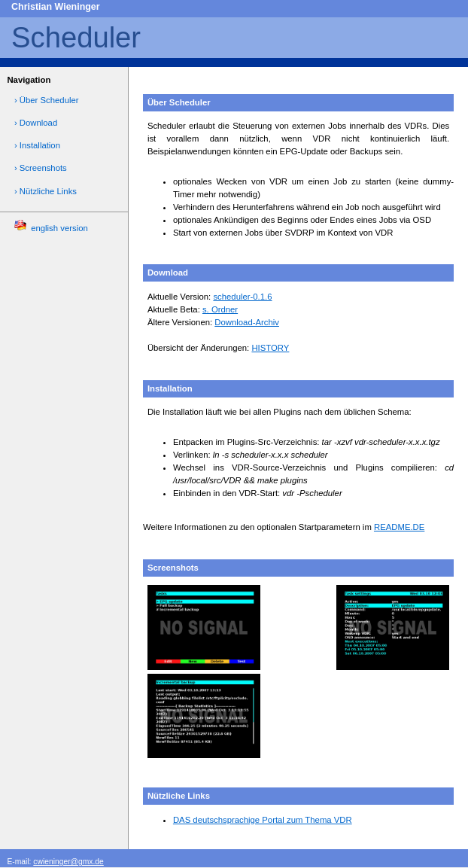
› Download (36, 123)
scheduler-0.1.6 (242, 297)
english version (51, 226)
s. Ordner (220, 309)
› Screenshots (41, 168)
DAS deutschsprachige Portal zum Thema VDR (263, 820)
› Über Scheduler (47, 100)
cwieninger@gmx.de (68, 862)
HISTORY (270, 348)
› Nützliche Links (46, 191)
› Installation (37, 145)
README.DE (399, 527)
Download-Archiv (247, 322)
